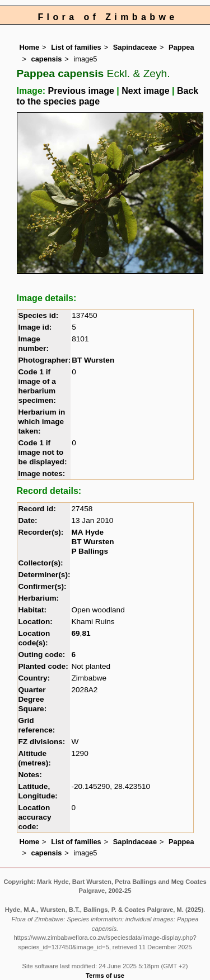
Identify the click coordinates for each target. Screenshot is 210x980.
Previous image (81, 91)
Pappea (181, 47)
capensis (47, 59)
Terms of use (105, 976)
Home (30, 47)
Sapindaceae (135, 47)
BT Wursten (93, 360)
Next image (145, 91)
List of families (76, 47)
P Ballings (89, 551)
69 (75, 633)
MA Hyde (87, 532)
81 (86, 633)
